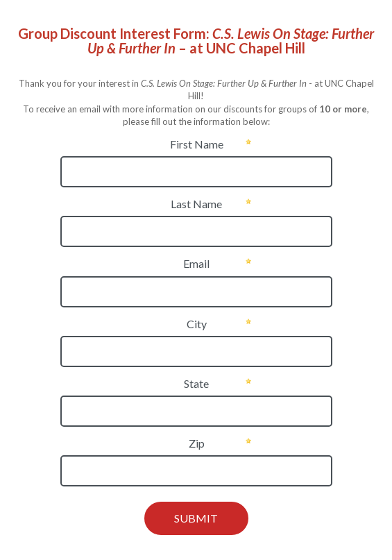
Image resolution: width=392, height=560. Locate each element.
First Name (197, 144)
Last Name (196, 204)
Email (196, 263)
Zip (197, 443)
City (197, 324)
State (196, 383)
